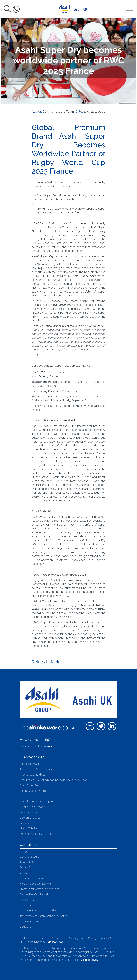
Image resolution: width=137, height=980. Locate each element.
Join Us (24, 873)
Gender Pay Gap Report (34, 894)
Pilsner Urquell (28, 823)
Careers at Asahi (29, 764)
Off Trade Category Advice (35, 834)
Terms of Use (28, 862)
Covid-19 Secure (29, 857)
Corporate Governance (33, 921)
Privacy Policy (28, 867)
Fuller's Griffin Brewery (33, 807)
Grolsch (24, 796)
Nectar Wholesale (30, 828)
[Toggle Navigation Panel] (130, 9)
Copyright (26, 851)
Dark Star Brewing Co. (33, 812)
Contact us (26, 927)
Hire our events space (33, 878)
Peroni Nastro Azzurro (33, 791)
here (49, 746)
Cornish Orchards (30, 818)
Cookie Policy (28, 905)
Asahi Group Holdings (33, 775)
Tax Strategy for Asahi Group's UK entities (44, 916)
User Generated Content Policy (38, 911)
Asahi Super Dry (29, 785)
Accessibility (27, 900)
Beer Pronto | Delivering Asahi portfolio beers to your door (54, 780)
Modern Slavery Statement (35, 884)
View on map (56, 942)
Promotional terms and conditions (39, 889)
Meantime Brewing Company (37, 802)
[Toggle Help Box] (16, 9)
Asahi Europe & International (36, 769)
